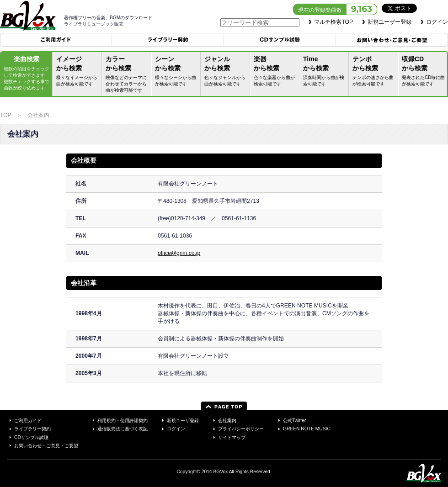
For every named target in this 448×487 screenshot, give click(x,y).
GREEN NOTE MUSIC (307, 429)
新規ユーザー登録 (389, 22)
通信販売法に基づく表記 (123, 429)
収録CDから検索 (424, 72)
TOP (5, 115)
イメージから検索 (78, 72)
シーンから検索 (177, 72)
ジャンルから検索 (226, 72)
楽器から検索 (276, 72)
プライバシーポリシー (241, 429)
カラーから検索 (128, 75)
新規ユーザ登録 (183, 421)
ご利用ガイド (56, 40)
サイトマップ (232, 437)
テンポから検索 (374, 72)
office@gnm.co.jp (179, 253)
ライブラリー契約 (168, 40)
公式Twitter (294, 421)
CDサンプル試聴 (280, 40)
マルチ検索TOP (333, 22)
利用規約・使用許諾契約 (123, 421)
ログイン (437, 22)
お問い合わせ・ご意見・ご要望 (392, 40)
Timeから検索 (325, 72)
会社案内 (227, 421)
